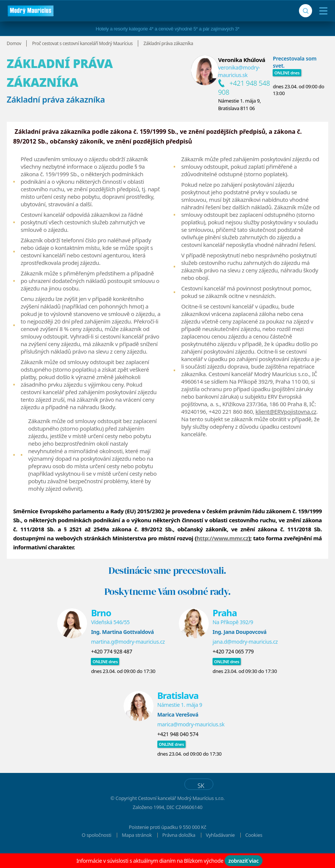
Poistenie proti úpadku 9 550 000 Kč (167, 840)
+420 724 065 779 (233, 664)
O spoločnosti (97, 848)
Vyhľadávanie (220, 848)
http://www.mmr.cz (222, 551)
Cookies (254, 848)
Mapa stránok (137, 848)
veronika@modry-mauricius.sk (239, 71)
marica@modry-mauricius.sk (191, 737)
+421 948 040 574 (178, 747)
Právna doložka (179, 848)
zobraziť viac (244, 861)
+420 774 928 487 (111, 664)
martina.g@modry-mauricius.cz (128, 654)
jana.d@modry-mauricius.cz (245, 654)
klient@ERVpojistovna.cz (286, 411)
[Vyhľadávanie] (306, 11)
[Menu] (322, 11)
